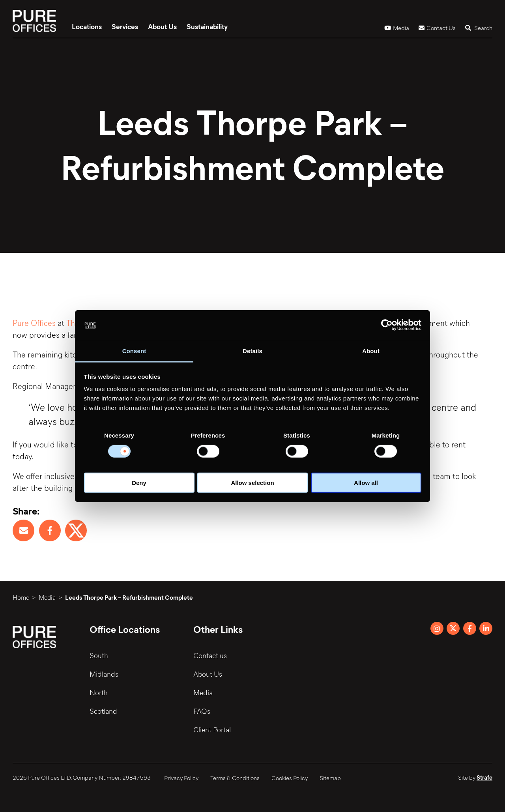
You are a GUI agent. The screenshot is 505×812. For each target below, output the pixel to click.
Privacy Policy (181, 778)
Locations (87, 26)
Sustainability (207, 26)
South (99, 655)
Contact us (210, 655)
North (99, 692)
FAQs (202, 711)
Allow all (366, 483)
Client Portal (212, 730)
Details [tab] (252, 351)
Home (21, 597)
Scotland (103, 711)
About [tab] (371, 351)
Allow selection (252, 483)
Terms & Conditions (235, 778)
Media (397, 28)
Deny (139, 483)
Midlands (104, 674)
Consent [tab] (134, 351)
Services (125, 26)
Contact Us (437, 28)
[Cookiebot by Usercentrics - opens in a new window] (387, 325)
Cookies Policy (290, 778)
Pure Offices (34, 323)
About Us (162, 26)
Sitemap (330, 778)
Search (479, 28)
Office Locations (125, 629)
